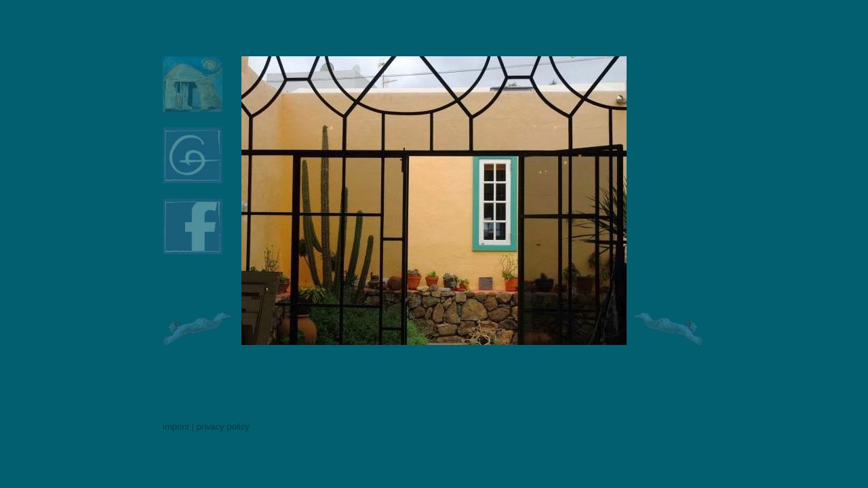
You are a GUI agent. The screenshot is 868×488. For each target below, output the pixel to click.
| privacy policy (221, 427)
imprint (176, 427)
